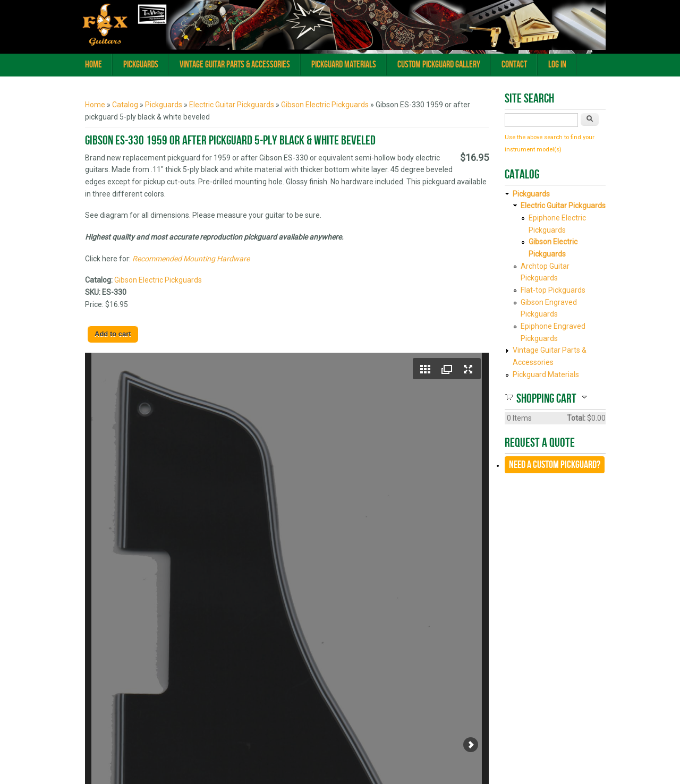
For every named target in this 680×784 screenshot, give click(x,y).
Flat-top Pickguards (553, 290)
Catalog (125, 105)
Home (93, 65)
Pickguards (141, 65)
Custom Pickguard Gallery (439, 65)
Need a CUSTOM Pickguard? (555, 465)
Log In (557, 65)
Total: (576, 418)
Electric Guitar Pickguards (232, 105)
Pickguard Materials (344, 65)
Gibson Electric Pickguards (325, 105)
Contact (514, 65)
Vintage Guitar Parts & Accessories (235, 65)
